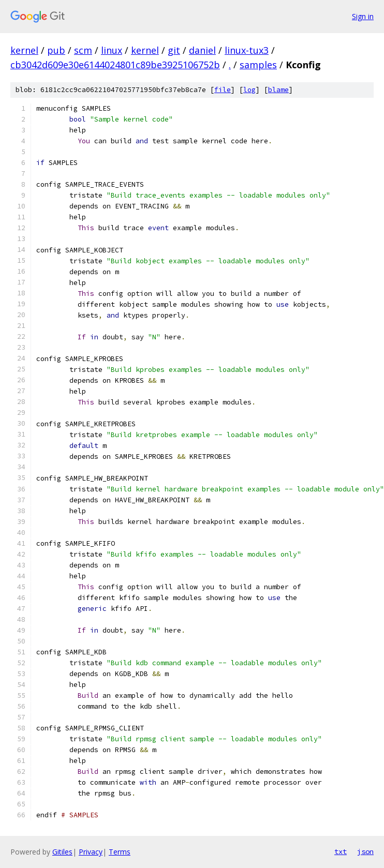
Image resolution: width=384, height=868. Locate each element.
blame (278, 90)
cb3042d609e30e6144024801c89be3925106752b (115, 65)
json (365, 851)
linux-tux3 (247, 50)
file (223, 90)
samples (258, 65)
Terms (120, 852)
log (249, 90)
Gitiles (62, 852)
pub (56, 50)
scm (83, 50)
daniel (202, 50)
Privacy (91, 852)
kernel (24, 50)
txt (341, 851)
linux (112, 50)
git (174, 50)
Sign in (363, 16)
